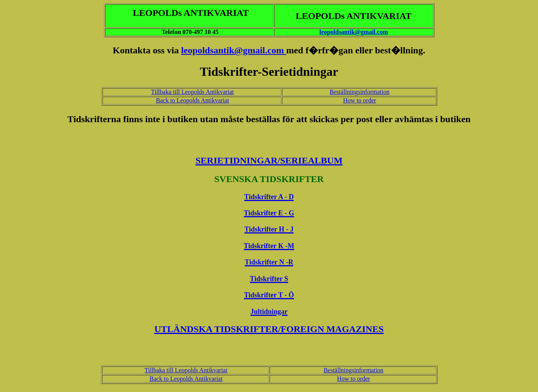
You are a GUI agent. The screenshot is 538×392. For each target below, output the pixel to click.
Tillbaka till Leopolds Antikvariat (193, 92)
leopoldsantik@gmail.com (354, 32)
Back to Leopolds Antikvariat (192, 100)
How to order (360, 100)
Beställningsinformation (360, 92)
